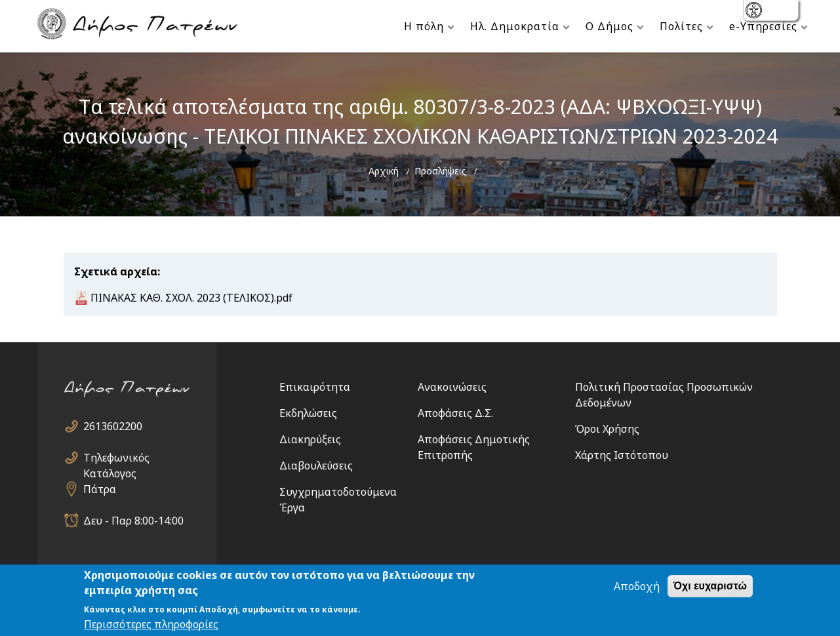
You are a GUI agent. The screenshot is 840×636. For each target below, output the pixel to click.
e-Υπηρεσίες (763, 26)
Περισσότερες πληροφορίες (151, 624)
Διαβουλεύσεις (316, 466)
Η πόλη (424, 26)
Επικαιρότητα (315, 387)
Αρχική (384, 171)
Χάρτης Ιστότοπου (622, 455)
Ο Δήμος (610, 26)
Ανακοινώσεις (452, 387)
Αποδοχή (637, 586)
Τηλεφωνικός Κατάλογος (116, 458)
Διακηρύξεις (310, 439)
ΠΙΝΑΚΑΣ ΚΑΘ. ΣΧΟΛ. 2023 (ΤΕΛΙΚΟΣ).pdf (191, 298)
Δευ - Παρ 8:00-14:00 (133, 521)
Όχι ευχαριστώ (710, 586)
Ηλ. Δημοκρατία (515, 26)
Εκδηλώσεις (308, 413)
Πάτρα (100, 489)
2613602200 (113, 426)
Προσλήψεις (440, 171)
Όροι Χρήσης (607, 429)
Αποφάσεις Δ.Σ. (455, 413)
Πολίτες (681, 26)
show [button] (755, 11)
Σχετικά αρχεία (116, 271)
